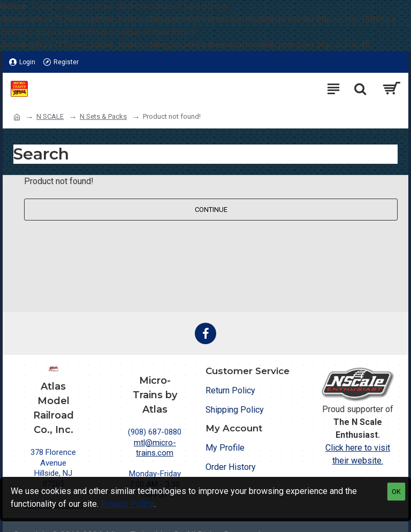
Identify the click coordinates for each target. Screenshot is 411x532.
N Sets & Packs (103, 116)
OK (396, 492)
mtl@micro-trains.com (155, 448)
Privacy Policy (127, 504)
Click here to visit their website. (358, 454)
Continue (211, 210)
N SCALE (50, 116)
